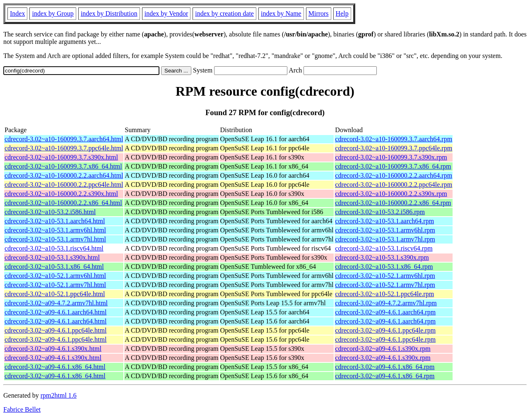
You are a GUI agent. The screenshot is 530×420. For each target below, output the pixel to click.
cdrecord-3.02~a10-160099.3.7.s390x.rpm (391, 157)
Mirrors (319, 13)
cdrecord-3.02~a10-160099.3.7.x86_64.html (63, 166)
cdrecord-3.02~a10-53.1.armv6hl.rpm (385, 230)
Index (17, 13)
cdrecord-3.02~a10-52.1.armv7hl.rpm (385, 285)
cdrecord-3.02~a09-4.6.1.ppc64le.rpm (385, 330)
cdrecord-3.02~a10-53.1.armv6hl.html (55, 230)
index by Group (53, 13)
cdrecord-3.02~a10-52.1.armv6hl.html (55, 276)
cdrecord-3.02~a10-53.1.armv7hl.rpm (385, 239)
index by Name (281, 13)
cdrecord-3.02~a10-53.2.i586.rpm (380, 212)
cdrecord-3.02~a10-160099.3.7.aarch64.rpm (394, 139)
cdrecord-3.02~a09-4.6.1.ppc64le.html (55, 330)
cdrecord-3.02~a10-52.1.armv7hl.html (55, 285)
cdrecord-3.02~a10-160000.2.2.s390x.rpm (391, 194)
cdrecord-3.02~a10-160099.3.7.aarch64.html (64, 139)
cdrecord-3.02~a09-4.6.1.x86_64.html (55, 367)
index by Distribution (109, 13)
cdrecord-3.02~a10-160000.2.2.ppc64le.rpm (394, 185)
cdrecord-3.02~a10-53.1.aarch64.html (55, 221)
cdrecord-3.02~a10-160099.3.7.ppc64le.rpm (394, 148)
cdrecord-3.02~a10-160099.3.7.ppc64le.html (64, 148)
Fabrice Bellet (22, 409)
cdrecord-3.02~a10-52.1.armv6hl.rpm (385, 276)
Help (342, 13)
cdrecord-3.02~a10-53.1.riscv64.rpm (384, 248)
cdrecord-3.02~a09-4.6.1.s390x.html (53, 349)
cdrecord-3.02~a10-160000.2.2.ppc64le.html (64, 185)
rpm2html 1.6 (59, 395)
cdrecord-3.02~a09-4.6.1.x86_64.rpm (385, 367)
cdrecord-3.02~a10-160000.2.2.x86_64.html (63, 203)
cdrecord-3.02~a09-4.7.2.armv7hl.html (56, 303)
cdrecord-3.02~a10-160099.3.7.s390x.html (61, 157)
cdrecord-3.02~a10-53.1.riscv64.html (54, 248)
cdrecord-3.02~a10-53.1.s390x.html (52, 257)
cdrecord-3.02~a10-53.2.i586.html (50, 212)
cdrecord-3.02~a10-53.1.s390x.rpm (382, 257)
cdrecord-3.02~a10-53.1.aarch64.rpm (384, 221)
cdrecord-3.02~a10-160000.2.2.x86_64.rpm (393, 203)
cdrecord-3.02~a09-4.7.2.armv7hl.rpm (386, 303)
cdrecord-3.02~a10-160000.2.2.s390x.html (61, 194)
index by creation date (224, 13)
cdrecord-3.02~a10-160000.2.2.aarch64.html (64, 175)
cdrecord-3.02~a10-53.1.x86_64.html (54, 267)
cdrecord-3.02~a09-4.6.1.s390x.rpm (383, 349)
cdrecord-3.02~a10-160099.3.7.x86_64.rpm (393, 166)
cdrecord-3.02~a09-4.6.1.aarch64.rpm (385, 312)
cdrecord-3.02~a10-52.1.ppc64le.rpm (384, 294)
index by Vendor (166, 13)
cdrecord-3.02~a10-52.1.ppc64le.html (55, 294)
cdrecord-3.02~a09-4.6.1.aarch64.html (55, 312)
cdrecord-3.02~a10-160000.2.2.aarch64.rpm (394, 175)
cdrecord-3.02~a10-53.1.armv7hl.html (55, 239)
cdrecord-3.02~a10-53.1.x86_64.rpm (384, 267)
